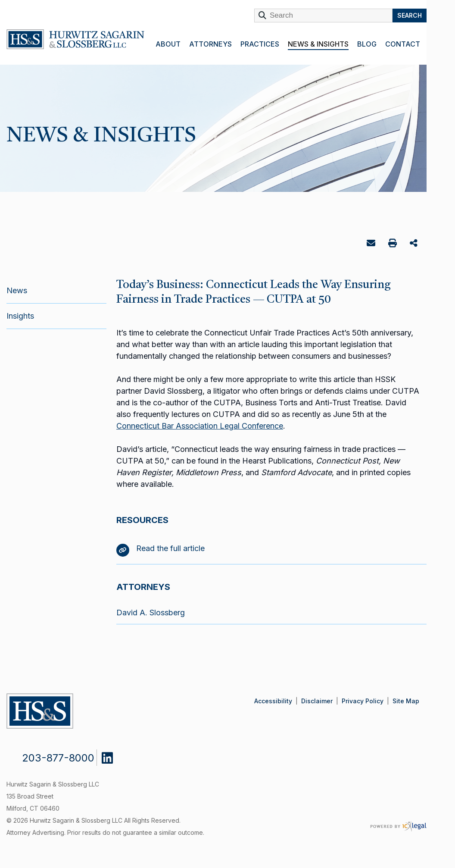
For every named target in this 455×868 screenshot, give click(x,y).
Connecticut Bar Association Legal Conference (200, 426)
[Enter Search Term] (323, 16)
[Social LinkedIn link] (114, 756)
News (17, 290)
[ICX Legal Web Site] (398, 826)
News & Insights (318, 44)
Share (415, 244)
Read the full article (160, 548)
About (168, 44)
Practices (260, 44)
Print (394, 244)
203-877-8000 (58, 758)
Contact (403, 44)
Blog (367, 44)
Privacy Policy (363, 701)
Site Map (406, 701)
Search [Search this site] (410, 15)
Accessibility (273, 701)
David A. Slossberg (151, 613)
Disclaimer (317, 701)
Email (372, 245)
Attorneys (210, 44)
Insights (20, 316)
